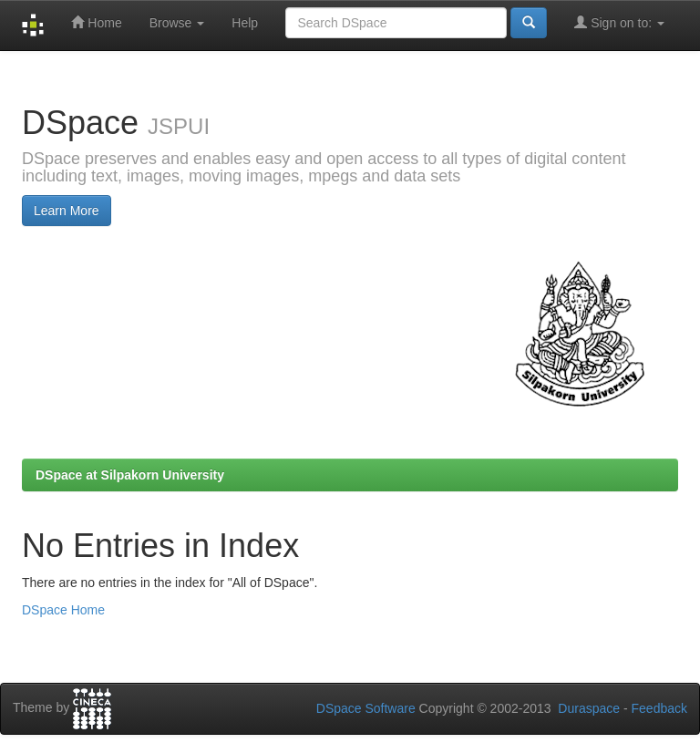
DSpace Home (63, 610)
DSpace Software (366, 708)
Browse (177, 23)
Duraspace (589, 708)
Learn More (67, 211)
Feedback (659, 708)
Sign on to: (619, 22)
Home (96, 22)
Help (245, 23)
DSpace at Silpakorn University (130, 475)
